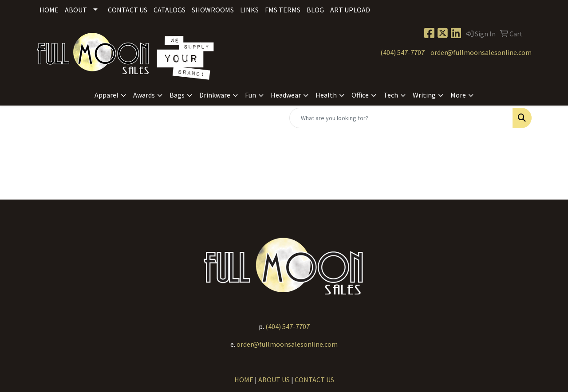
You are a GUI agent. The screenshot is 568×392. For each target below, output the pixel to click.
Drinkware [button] (215, 95)
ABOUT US (274, 380)
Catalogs (170, 10)
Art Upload (350, 10)
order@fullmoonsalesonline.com (481, 52)
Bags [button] (177, 95)
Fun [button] (250, 95)
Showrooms (213, 10)
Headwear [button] (286, 95)
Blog (315, 10)
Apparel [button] (106, 95)
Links (249, 10)
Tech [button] (391, 95)
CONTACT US (314, 380)
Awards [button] (144, 95)
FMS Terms (283, 10)
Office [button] (360, 95)
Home (49, 10)
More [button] (458, 95)
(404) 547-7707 (402, 52)
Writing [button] (424, 95)
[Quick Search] (401, 118)
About (76, 10)
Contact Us (128, 10)
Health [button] (326, 95)
